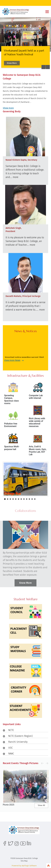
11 (32, 499)
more (16, 177)
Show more (8, 108)
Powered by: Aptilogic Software (24, 866)
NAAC (11, 754)
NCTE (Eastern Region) (20, 736)
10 (29, 499)
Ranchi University (18, 742)
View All (41, 805)
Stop (46, 499)
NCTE (11, 730)
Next (44, 479)
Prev (7, 479)
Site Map (24, 861)
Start (44, 499)
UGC (11, 748)
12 (35, 499)
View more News (12, 360)
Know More (12, 64)
